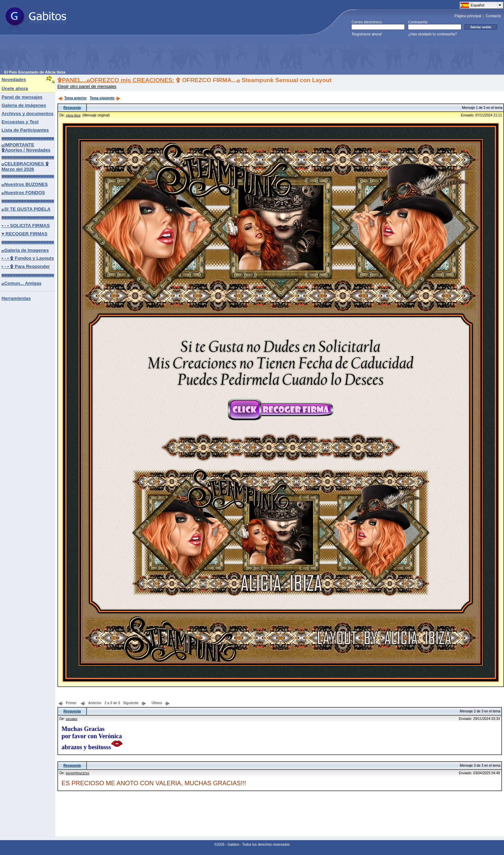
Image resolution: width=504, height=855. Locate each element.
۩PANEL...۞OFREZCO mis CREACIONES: (116, 80)
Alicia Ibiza (73, 115)
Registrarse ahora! (367, 34)
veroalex (71, 719)
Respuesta (72, 108)
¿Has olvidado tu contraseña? (433, 34)
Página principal (468, 16)
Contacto (493, 16)
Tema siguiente (105, 98)
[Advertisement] (129, 55)
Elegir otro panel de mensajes (87, 86)
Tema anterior (72, 98)
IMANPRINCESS (77, 773)
